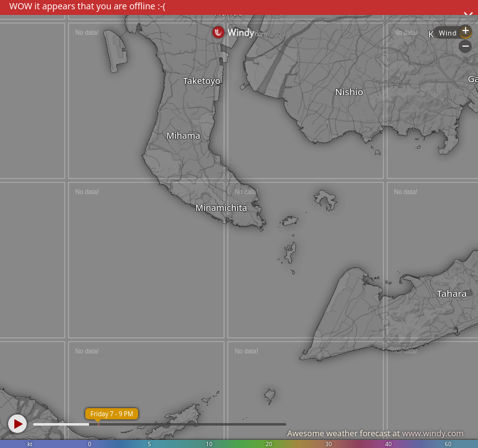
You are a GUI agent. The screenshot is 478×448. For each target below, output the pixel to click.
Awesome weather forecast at (375, 433)
